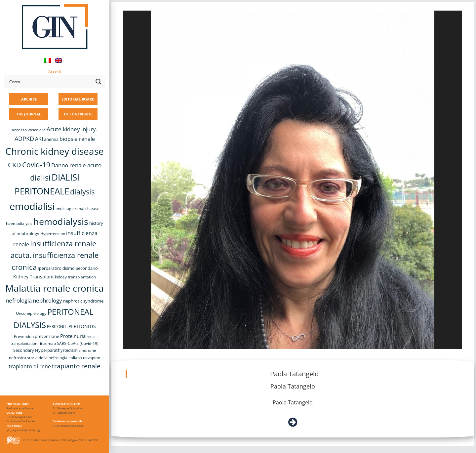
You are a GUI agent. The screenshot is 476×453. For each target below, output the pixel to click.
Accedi (55, 71)
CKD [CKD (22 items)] (15, 165)
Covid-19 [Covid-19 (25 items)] (36, 165)
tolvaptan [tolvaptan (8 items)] (92, 358)
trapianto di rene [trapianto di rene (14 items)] (30, 366)
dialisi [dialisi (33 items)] (40, 178)
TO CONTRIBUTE (78, 114)
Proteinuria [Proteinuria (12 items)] (73, 336)
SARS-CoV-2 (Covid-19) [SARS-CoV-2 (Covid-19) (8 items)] (78, 343)
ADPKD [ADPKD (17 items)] (24, 139)
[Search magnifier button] (99, 82)
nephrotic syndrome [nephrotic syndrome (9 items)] (83, 301)
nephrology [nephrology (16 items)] (47, 300)
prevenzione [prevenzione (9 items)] (47, 336)
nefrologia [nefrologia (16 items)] (19, 300)
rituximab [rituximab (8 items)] (47, 343)
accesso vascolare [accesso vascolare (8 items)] (29, 130)
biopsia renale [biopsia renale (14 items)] (77, 139)
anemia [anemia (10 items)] (51, 139)
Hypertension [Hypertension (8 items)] (53, 234)
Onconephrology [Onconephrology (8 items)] (31, 313)
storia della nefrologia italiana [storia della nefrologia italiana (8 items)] (55, 358)
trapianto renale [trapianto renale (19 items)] (76, 366)
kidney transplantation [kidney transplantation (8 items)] (75, 277)
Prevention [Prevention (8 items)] (24, 336)
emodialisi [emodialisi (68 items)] (32, 206)
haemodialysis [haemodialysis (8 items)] (19, 223)
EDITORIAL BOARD (78, 99)
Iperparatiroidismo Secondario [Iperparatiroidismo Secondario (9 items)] (68, 268)
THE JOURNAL (29, 114)
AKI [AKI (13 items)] (39, 139)
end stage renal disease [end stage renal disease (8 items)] (78, 208)
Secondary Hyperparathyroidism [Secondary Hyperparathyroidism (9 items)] (45, 350)
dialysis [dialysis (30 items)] (82, 192)
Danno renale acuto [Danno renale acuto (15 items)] (76, 165)
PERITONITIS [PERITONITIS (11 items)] (82, 326)
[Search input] (50, 82)
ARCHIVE (29, 99)
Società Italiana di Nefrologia (58, 440)
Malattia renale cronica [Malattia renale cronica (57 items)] (55, 288)
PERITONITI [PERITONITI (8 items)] (57, 327)
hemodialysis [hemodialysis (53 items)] (61, 221)
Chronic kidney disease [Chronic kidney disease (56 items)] (55, 151)
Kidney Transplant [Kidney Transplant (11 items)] (34, 277)
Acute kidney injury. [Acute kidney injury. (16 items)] (72, 129)
